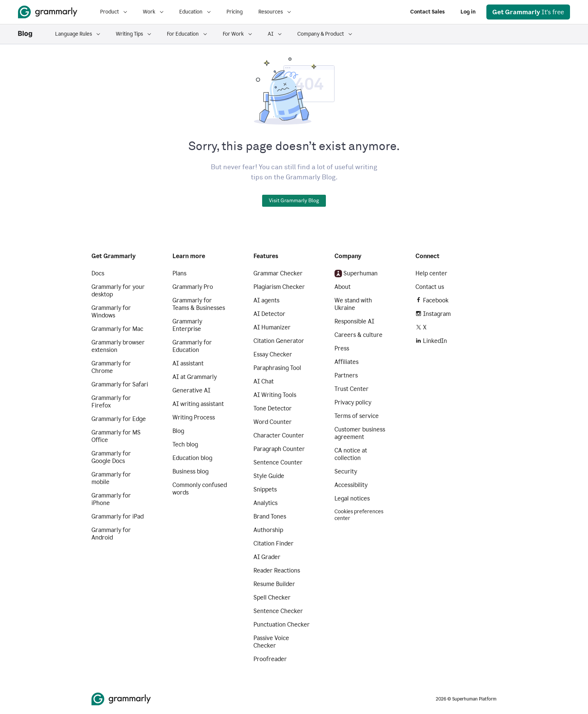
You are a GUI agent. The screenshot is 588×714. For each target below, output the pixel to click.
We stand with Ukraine (353, 304)
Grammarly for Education (192, 346)
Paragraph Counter (279, 449)
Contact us (430, 287)
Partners (346, 375)
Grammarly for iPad (118, 516)
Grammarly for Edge (119, 419)
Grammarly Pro (193, 287)
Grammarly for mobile (111, 478)
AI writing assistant (198, 404)
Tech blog (185, 444)
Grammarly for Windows (111, 312)
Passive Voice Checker (271, 642)
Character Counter (279, 435)
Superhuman (356, 274)
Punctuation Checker (282, 625)
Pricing (235, 12)
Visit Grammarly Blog (294, 201)
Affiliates (346, 362)
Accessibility (351, 485)
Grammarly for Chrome (111, 367)
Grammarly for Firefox (111, 402)
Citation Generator (279, 341)
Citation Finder (274, 543)
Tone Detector (273, 408)
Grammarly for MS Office (116, 436)
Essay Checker (273, 354)
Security (346, 471)
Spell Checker (272, 598)
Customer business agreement (360, 433)
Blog (178, 431)
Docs (98, 273)
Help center (431, 273)
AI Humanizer (272, 327)
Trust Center (352, 389)
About (343, 287)
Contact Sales (427, 12)
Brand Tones (270, 516)
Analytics (265, 503)
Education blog (192, 458)
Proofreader (270, 659)
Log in (468, 12)
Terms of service (357, 416)
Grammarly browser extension (118, 346)
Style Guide (269, 476)
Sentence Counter (278, 462)
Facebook (432, 300)
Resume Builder (274, 584)
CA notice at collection (351, 454)
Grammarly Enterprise (187, 325)
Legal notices (352, 498)
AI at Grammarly (195, 377)
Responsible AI (354, 321)
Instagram (433, 314)
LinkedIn (431, 341)
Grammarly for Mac (117, 329)
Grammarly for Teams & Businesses (199, 304)
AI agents (266, 300)
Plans (179, 273)
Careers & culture (358, 335)
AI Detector (269, 314)
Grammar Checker (278, 273)
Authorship (268, 530)
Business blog (190, 471)
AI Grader (267, 557)
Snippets (265, 489)
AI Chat (264, 381)
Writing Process (194, 417)
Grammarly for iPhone (111, 499)
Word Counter (273, 422)
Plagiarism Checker (279, 287)
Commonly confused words (200, 489)
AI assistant (188, 363)
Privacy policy (353, 402)
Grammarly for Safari (120, 384)
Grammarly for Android (111, 534)
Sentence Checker (278, 611)
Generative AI (191, 390)
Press (342, 348)
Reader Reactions (277, 570)
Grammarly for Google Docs (111, 457)
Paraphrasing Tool (277, 368)
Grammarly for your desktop (118, 291)
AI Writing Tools (275, 395)
